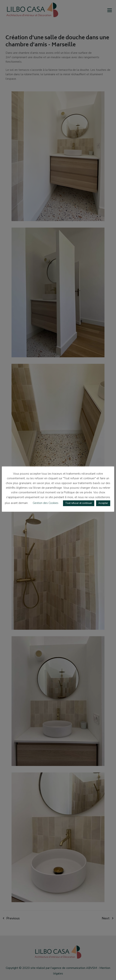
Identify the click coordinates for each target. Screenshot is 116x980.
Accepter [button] (103, 503)
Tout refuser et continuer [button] (79, 503)
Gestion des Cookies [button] (46, 503)
